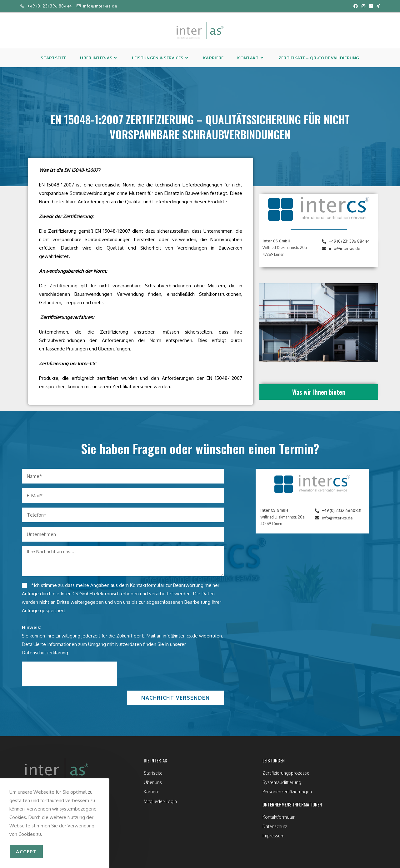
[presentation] (69, 674)
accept (26, 852)
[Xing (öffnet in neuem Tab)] (377, 6)
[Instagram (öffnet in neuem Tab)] (363, 6)
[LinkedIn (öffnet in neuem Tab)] (371, 6)
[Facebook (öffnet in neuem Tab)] (356, 6)
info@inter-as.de (100, 6)
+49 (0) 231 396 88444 (50, 6)
